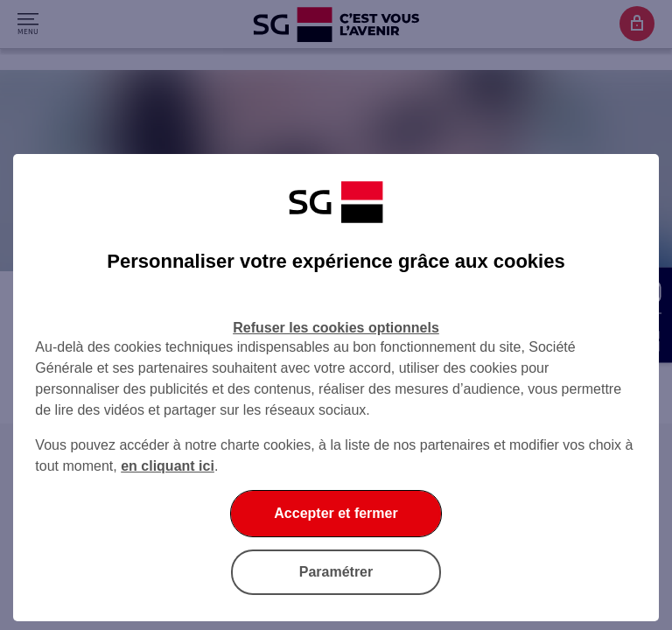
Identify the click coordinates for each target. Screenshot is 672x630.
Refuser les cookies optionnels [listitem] (336, 328)
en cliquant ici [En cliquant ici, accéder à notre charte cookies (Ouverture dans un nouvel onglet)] (168, 466)
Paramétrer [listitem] (336, 572)
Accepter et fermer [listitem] (336, 513)
